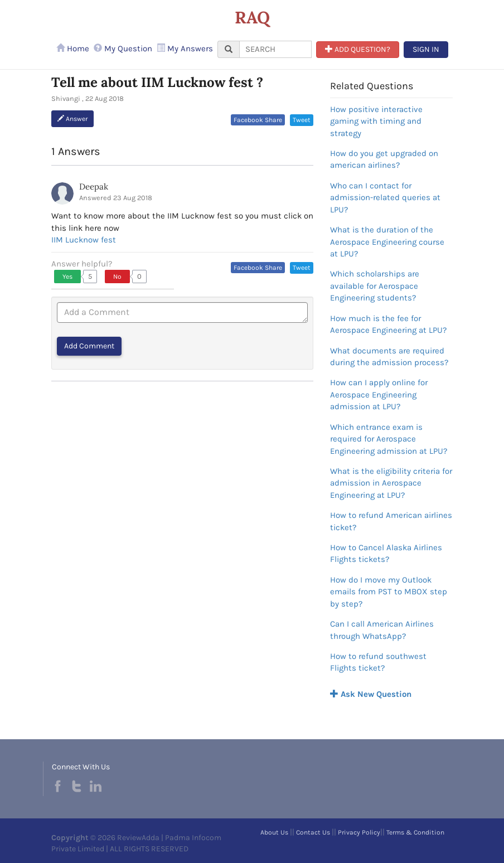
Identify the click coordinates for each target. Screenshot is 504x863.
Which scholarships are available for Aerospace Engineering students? (375, 286)
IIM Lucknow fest (84, 240)
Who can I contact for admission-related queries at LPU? (385, 198)
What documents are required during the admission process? (389, 357)
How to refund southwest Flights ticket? (378, 662)
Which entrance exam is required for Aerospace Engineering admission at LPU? (389, 439)
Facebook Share (258, 120)
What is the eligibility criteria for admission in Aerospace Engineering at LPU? (391, 483)
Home (73, 49)
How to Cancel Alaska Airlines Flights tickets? (386, 553)
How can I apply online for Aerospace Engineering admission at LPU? (379, 394)
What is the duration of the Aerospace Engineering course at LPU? (387, 242)
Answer (72, 119)
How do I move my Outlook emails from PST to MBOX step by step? (389, 592)
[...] (275, 49)
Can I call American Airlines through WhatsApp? (382, 630)
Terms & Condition (415, 832)
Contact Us (313, 832)
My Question (123, 49)
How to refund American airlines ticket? (391, 521)
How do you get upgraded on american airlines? (384, 159)
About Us (274, 832)
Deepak (94, 186)
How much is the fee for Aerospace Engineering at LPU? (388, 324)
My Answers (185, 49)
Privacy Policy (359, 832)
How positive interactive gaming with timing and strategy (376, 121)
